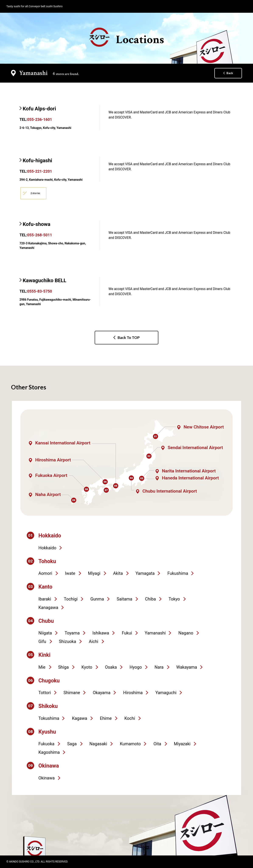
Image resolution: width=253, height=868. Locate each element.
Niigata (45, 633)
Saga (72, 744)
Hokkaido (47, 548)
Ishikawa (101, 633)
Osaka (111, 667)
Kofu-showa (37, 224)
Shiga (63, 667)
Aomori (45, 573)
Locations (127, 37)
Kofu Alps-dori (39, 109)
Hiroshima (133, 693)
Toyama (72, 633)
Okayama (102, 693)
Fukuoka (46, 744)
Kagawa (79, 718)
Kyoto (87, 667)
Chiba (150, 599)
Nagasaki (98, 744)
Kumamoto (130, 744)
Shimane (72, 693)
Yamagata (145, 573)
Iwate (70, 573)
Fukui (127, 633)
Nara (159, 667)
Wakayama (187, 667)
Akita (118, 573)
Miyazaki (182, 744)
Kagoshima (49, 752)
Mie (42, 667)
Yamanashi (155, 633)
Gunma (97, 599)
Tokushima (49, 718)
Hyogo (136, 667)
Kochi (130, 718)
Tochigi (71, 599)
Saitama (124, 599)
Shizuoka (67, 641)
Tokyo (174, 599)
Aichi (94, 641)
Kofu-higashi (37, 161)
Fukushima (178, 573)
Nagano (186, 633)
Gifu (42, 641)
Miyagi (94, 573)
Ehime (106, 718)
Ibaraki (45, 599)
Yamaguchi (166, 693)
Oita (157, 744)
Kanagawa (48, 607)
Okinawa (47, 778)
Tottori (45, 693)
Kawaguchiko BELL (45, 280)
